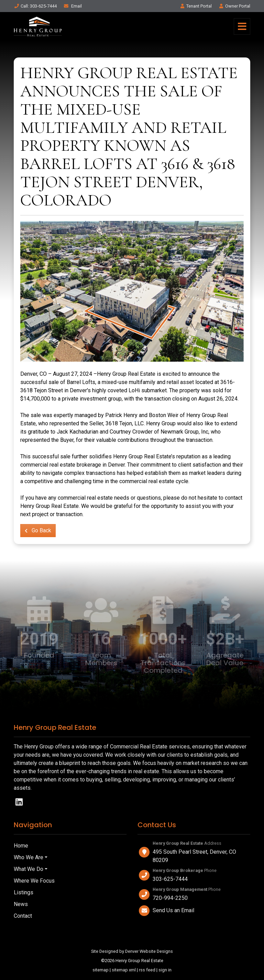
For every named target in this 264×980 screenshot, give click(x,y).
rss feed (147, 970)
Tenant (196, 6)
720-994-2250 (170, 898)
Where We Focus (34, 881)
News (21, 904)
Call (35, 6)
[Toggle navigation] (242, 26)
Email (73, 6)
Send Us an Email (173, 910)
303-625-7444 (170, 879)
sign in (165, 970)
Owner (234, 6)
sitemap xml (124, 970)
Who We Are (29, 857)
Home (21, 846)
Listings (24, 892)
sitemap (101, 970)
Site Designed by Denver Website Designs (132, 951)
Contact (23, 916)
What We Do (29, 869)
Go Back (38, 530)
